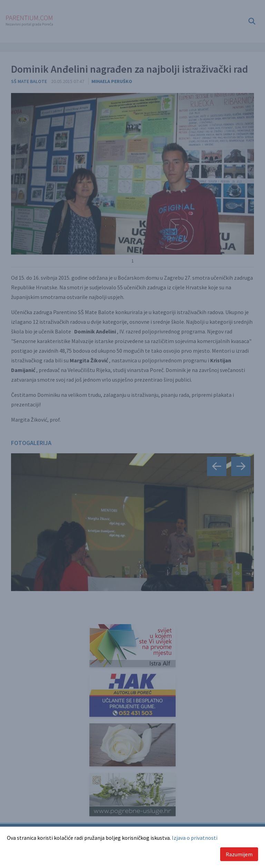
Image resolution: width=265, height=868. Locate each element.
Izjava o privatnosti (195, 838)
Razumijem (239, 854)
